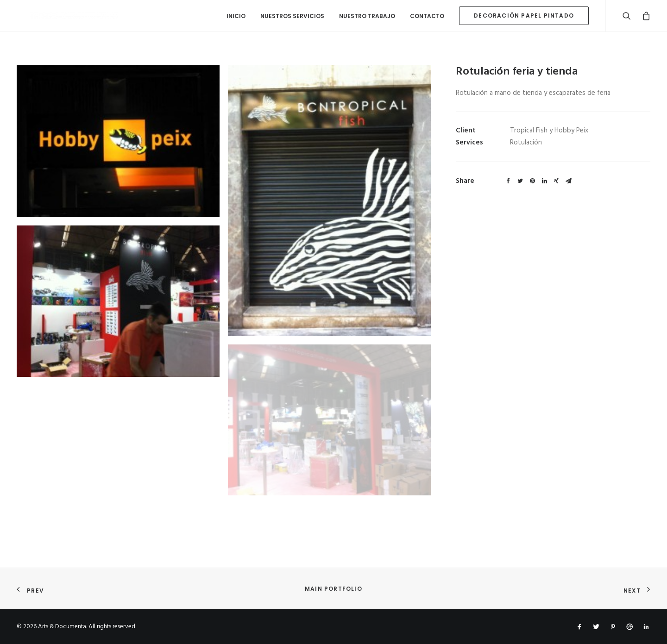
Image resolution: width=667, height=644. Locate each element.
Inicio (236, 16)
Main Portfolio (333, 589)
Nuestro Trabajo (367, 16)
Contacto (427, 16)
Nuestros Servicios (292, 16)
